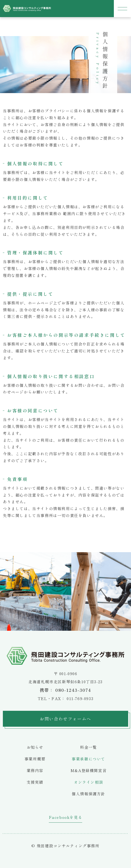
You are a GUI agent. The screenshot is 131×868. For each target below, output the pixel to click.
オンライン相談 (88, 782)
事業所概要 (35, 759)
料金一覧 (88, 747)
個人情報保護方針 (88, 794)
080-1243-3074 (73, 690)
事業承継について (88, 759)
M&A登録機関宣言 (88, 770)
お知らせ (35, 747)
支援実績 (35, 782)
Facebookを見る (66, 817)
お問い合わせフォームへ (65, 719)
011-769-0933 (80, 698)
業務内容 (35, 770)
